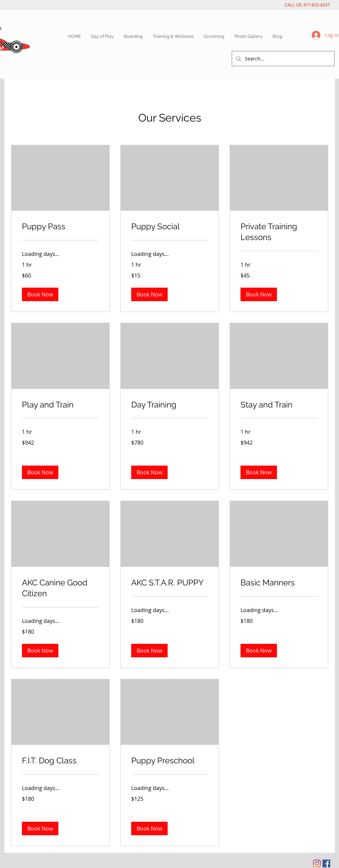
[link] (60, 227)
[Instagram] (317, 863)
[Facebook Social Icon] (326, 863)
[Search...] (282, 59)
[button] (40, 294)
